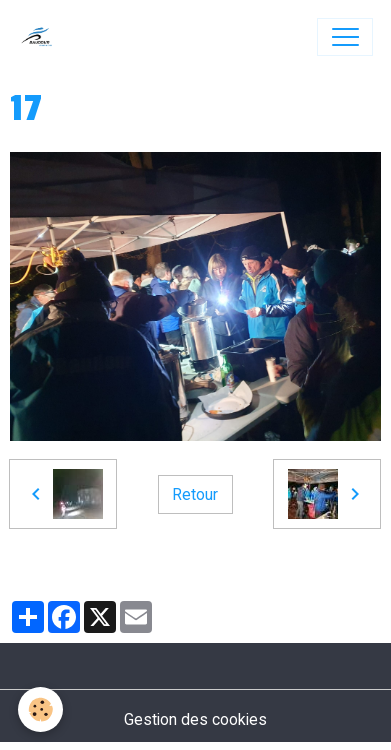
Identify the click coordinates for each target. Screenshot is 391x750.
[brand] (41, 37)
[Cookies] (40, 709)
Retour (195, 494)
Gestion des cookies (195, 719)
